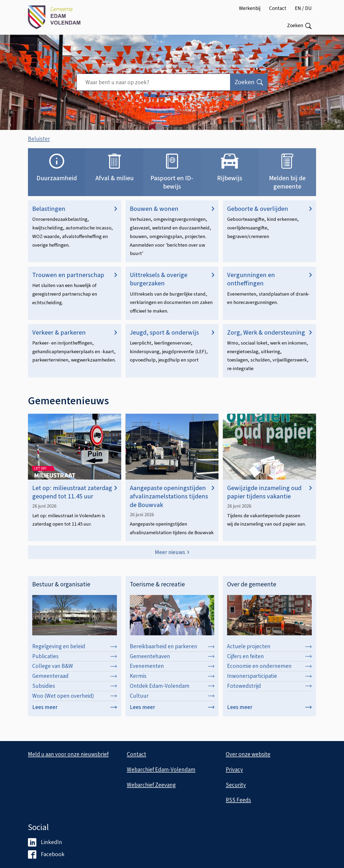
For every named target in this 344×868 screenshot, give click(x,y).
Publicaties (75, 662)
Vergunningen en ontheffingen (269, 285)
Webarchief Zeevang (151, 785)
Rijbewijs (230, 184)
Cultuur (172, 701)
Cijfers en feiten (269, 662)
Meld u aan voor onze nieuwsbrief (68, 754)
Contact (278, 8)
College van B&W (75, 672)
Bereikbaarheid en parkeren (172, 652)
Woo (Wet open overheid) (75, 701)
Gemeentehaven (172, 662)
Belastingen (75, 215)
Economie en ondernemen (269, 672)
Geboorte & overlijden (269, 215)
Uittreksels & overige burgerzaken (172, 285)
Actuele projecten (269, 652)
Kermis (172, 682)
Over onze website (248, 754)
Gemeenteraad (75, 682)
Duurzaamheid (57, 184)
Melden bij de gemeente (287, 188)
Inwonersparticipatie (269, 682)
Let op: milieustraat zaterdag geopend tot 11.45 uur (75, 498)
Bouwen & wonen (172, 215)
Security (236, 785)
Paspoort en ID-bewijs (172, 188)
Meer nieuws (170, 558)
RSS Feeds (238, 800)
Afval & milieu (114, 184)
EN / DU (303, 8)
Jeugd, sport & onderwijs (172, 338)
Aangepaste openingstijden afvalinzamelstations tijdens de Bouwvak (172, 502)
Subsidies (75, 691)
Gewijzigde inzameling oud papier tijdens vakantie (269, 498)
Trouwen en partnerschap (75, 281)
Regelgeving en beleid (75, 652)
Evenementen (172, 672)
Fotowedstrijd (269, 691)
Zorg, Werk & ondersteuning (269, 338)
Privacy (234, 770)
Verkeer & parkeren (75, 338)
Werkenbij (250, 8)
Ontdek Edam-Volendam (172, 691)
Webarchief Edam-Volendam (161, 770)
